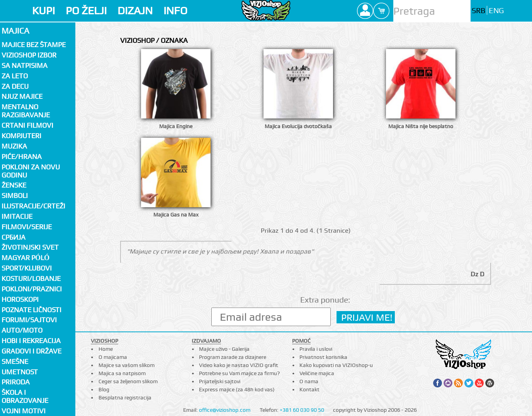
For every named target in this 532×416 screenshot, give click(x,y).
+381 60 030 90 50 (302, 410)
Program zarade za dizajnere (233, 357)
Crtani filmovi (27, 125)
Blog (104, 389)
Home (106, 349)
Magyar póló (25, 258)
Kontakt (309, 389)
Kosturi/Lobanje (31, 278)
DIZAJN (135, 11)
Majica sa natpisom (122, 373)
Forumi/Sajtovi (29, 320)
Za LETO (15, 76)
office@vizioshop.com (225, 410)
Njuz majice (22, 96)
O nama (309, 381)
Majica (15, 31)
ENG (496, 11)
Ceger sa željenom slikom (128, 381)
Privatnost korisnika (323, 357)
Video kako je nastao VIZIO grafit (239, 365)
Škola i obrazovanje (25, 396)
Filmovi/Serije (27, 227)
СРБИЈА (14, 237)
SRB (478, 11)
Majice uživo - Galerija (224, 349)
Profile (365, 11)
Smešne (15, 361)
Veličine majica (317, 373)
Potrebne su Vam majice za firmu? (239, 373)
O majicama (113, 357)
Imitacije (17, 216)
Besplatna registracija (125, 397)
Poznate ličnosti (31, 310)
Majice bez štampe (34, 45)
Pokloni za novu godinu (31, 171)
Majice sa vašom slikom (127, 365)
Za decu (15, 86)
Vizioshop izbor (29, 55)
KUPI (43, 11)
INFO (175, 11)
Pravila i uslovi (316, 349)
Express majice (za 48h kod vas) (237, 389)
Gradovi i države (31, 351)
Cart (381, 11)
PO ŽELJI (86, 11)
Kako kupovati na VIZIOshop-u (336, 365)
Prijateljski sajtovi (220, 381)
